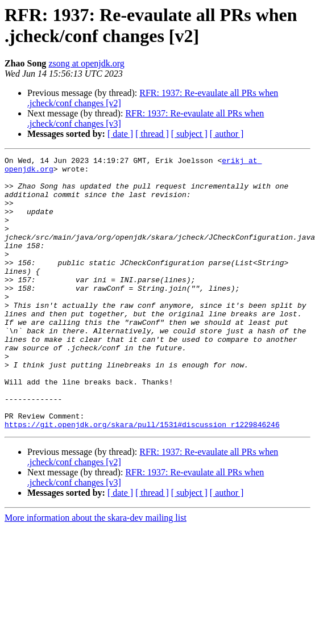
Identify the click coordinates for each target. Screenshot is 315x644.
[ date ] (120, 134)
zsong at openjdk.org (86, 63)
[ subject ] (189, 134)
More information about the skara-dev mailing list (96, 572)
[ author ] (227, 134)
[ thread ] (152, 134)
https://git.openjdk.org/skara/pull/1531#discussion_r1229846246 (142, 479)
